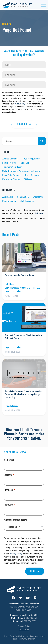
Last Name (9, 505)
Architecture (8, 197)
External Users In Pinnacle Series (19, 276)
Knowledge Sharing (11, 179)
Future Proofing (9, 163)
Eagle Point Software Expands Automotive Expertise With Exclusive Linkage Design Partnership (23, 395)
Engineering (38, 197)
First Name (9, 490)
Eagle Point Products (12, 175)
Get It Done (25, 163)
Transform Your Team (12, 167)
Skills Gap (28, 179)
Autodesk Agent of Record (16, 520)
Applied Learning (10, 159)
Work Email (10, 460)
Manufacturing (9, 201)
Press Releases (32, 175)
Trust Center (24, 629)
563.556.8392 (30, 621)
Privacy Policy (19, 104)
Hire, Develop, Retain (31, 159)
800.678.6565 (31, 618)
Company (9, 475)
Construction (23, 197)
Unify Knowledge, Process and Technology (22, 171)
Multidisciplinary (27, 201)
